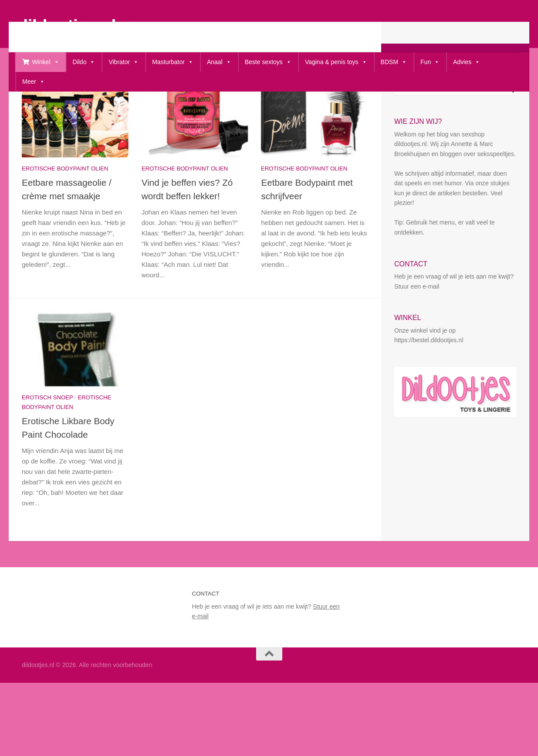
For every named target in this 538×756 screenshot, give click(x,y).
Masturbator (173, 62)
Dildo (84, 62)
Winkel (46, 62)
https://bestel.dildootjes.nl (429, 388)
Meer (34, 82)
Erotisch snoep (47, 445)
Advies (467, 62)
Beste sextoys (268, 62)
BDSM (394, 62)
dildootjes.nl (67, 25)
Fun (430, 62)
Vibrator (124, 62)
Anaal (219, 62)
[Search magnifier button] (510, 137)
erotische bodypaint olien (65, 216)
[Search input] (451, 137)
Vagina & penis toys (336, 62)
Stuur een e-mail (417, 334)
